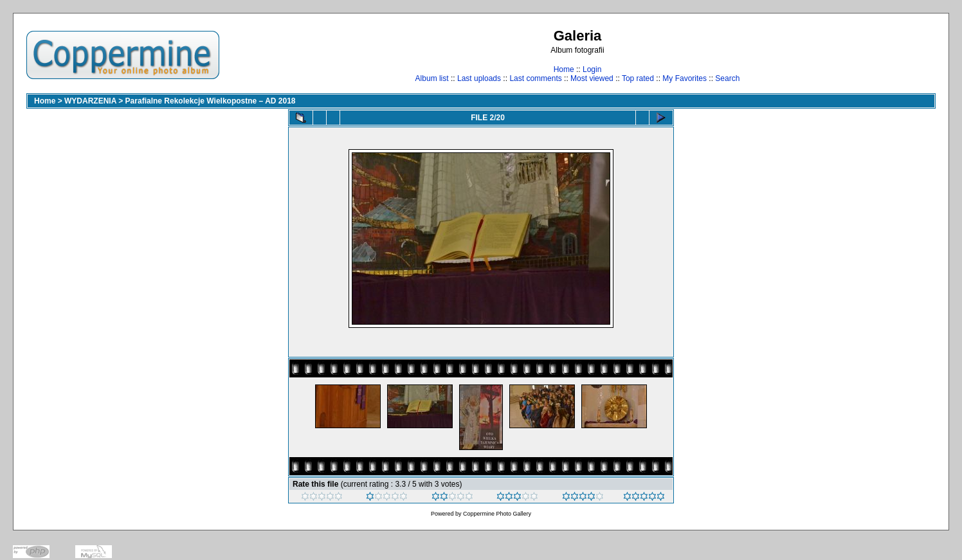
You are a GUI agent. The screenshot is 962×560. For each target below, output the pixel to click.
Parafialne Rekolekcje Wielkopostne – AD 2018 (211, 101)
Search (727, 78)
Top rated (638, 78)
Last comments (535, 78)
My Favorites (685, 78)
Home (564, 69)
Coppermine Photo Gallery (497, 514)
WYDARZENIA (90, 101)
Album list (432, 78)
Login (592, 69)
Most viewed (592, 78)
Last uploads (479, 78)
